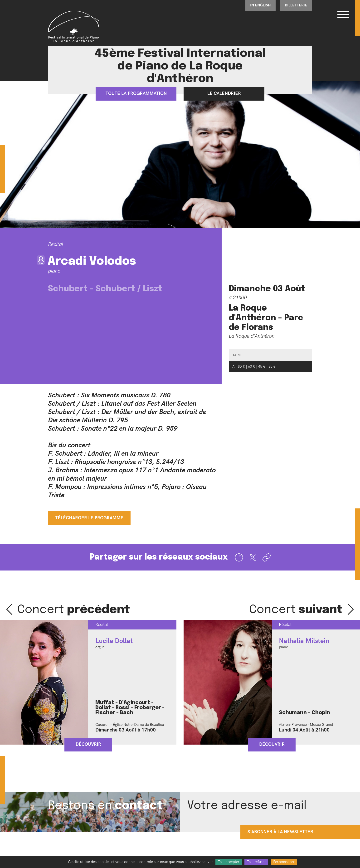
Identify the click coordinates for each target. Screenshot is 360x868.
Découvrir (88, 744)
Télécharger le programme (89, 518)
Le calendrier (224, 94)
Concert (74, 610)
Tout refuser (256, 862)
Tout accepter (229, 862)
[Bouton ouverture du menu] (343, 14)
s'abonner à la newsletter (280, 832)
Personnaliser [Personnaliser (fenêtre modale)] (284, 862)
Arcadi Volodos (92, 261)
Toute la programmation (136, 94)
